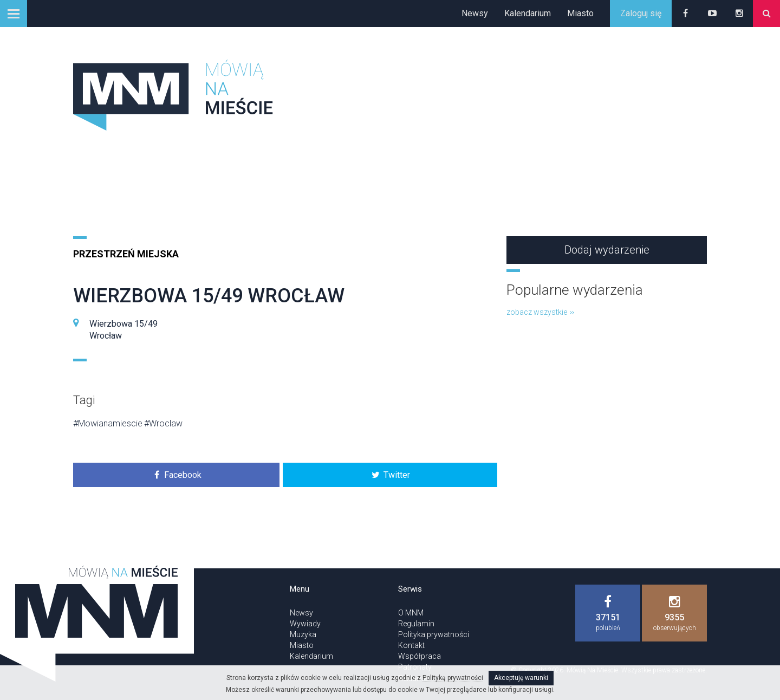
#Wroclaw (163, 423)
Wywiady (305, 624)
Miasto (580, 13)
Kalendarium (528, 13)
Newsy (475, 13)
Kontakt (411, 645)
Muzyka (303, 634)
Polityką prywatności (453, 678)
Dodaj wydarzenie (607, 250)
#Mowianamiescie (108, 423)
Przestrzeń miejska (126, 254)
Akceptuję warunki (521, 678)
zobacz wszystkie (540, 312)
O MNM (411, 613)
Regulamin (416, 624)
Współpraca (420, 656)
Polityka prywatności (434, 634)
